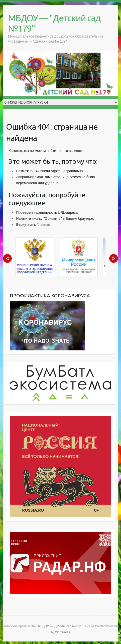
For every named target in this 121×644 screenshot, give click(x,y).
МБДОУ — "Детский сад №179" (54, 23)
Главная (43, 225)
